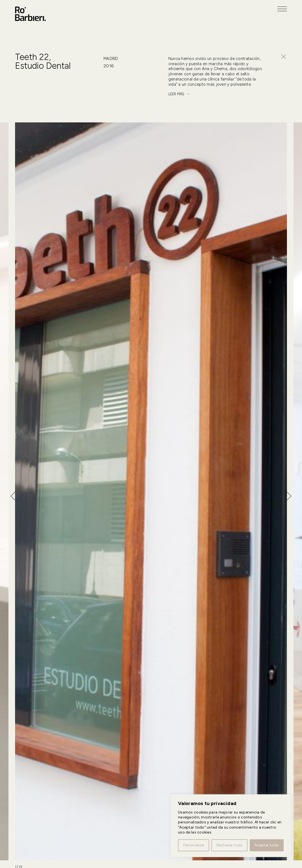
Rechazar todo (229, 845)
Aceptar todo (267, 845)
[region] (231, 826)
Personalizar (194, 845)
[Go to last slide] (11, 496)
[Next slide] (291, 496)
